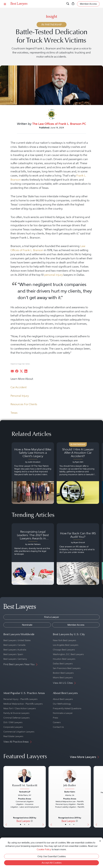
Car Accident (19, 387)
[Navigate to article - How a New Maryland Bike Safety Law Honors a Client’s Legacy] (33, 473)
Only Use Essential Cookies (52, 856)
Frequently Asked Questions (67, 708)
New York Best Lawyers (64, 640)
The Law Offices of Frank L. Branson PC (59, 124)
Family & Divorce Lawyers (16, 713)
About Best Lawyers (63, 699)
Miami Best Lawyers (63, 678)
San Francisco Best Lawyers (67, 668)
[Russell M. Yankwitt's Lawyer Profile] (25, 779)
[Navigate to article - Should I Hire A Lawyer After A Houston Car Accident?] (78, 473)
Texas (14, 413)
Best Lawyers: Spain (13, 654)
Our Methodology (62, 704)
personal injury (53, 275)
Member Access (76, 625)
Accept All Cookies (52, 863)
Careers (57, 722)
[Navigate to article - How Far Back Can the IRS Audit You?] (78, 554)
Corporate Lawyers (13, 727)
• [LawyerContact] (29, 825)
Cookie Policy (44, 849)
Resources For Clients (24, 404)
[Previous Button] (6, 797)
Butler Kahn (70, 792)
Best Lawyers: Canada (14, 645)
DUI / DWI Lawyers (13, 722)
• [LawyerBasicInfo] (20, 825)
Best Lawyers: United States (17, 640)
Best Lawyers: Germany (15, 659)
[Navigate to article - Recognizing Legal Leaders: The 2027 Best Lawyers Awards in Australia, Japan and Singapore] (33, 554)
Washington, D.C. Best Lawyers (68, 654)
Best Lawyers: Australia (15, 650)
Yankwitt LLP (25, 792)
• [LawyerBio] (25, 825)
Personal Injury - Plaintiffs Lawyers (20, 699)
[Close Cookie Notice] (100, 841)
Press (55, 718)
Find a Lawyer (52, 617)
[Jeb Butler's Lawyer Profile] (70, 779)
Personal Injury (20, 396)
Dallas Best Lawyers (63, 664)
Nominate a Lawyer (63, 713)
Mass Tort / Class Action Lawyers (20, 708)
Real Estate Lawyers (13, 736)
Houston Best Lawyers (64, 659)
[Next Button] (44, 797)
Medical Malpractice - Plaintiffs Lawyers (23, 704)
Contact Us (58, 727)
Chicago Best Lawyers (64, 650)
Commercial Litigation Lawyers (19, 732)
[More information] (32, 821)
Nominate (27, 625)
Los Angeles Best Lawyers (66, 645)
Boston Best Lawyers (63, 673)
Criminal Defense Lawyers (16, 718)
